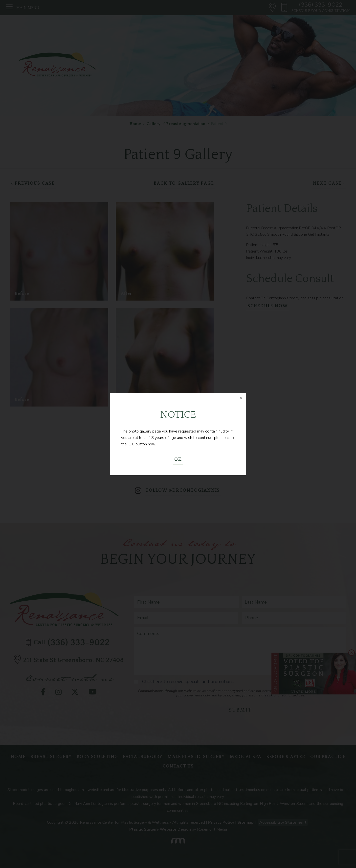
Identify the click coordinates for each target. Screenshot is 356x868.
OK (178, 460)
